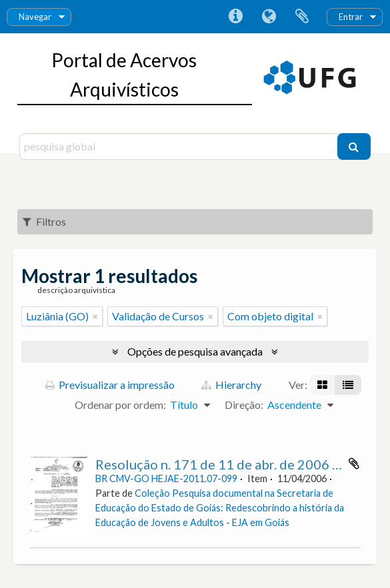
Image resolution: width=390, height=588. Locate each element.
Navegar (35, 17)
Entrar (351, 17)
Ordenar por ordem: (120, 405)
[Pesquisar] (354, 147)
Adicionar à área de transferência (354, 463)
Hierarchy (231, 385)
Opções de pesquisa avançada (195, 351)
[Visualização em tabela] (348, 385)
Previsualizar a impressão (110, 385)
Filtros (44, 221)
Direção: (244, 405)
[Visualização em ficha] (322, 385)
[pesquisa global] (180, 147)
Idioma (269, 17)
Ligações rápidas (235, 17)
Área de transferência (302, 17)
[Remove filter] (95, 316)
